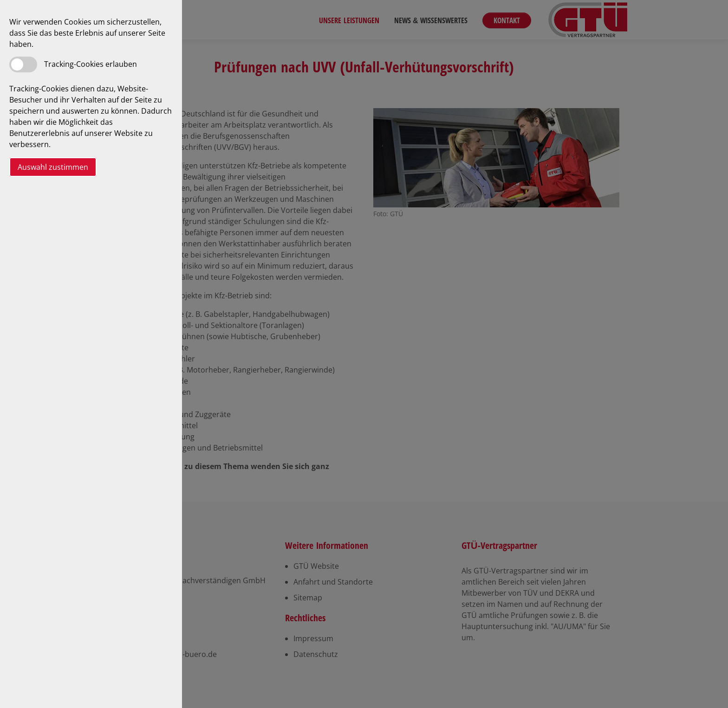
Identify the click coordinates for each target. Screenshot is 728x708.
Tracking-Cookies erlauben (91, 64)
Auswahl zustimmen (53, 167)
